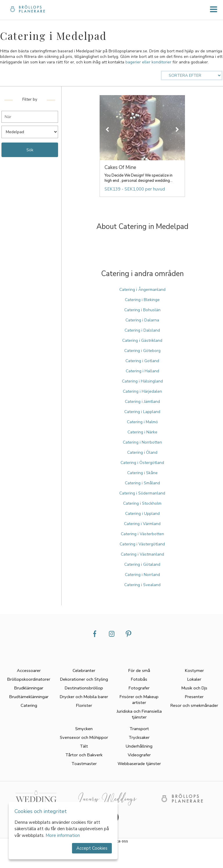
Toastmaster (84, 764)
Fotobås (139, 679)
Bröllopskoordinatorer (29, 679)
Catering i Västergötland (142, 544)
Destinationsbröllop (84, 688)
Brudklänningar (29, 688)
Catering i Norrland (142, 575)
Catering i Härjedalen (142, 391)
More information (63, 835)
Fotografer (139, 688)
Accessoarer (29, 670)
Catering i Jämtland (142, 402)
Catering (29, 705)
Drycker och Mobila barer (84, 697)
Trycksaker (139, 737)
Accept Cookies (92, 848)
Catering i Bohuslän (142, 310)
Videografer (139, 755)
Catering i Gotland (142, 361)
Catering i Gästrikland (142, 340)
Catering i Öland (142, 452)
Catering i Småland (142, 483)
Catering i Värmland (142, 524)
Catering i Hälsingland (142, 381)
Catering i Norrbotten (142, 442)
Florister (84, 705)
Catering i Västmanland (142, 554)
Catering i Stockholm (142, 503)
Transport (139, 729)
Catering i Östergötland (142, 463)
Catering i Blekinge (142, 300)
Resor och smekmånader (194, 705)
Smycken (84, 729)
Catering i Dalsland (142, 330)
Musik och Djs (194, 688)
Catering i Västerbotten (142, 534)
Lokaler (194, 679)
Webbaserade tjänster (139, 764)
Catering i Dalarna (142, 320)
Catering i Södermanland (142, 493)
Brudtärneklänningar (29, 697)
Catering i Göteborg (142, 351)
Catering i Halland (142, 371)
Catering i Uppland (142, 514)
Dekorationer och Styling (84, 679)
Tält (84, 746)
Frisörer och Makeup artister (139, 700)
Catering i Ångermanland (142, 290)
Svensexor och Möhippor (84, 737)
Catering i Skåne (142, 473)
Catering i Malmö (142, 422)
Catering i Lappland (142, 412)
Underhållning (139, 746)
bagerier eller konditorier (148, 62)
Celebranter (84, 670)
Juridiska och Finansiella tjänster (139, 714)
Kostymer (194, 670)
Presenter (194, 697)
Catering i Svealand (142, 585)
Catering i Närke (142, 432)
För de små (139, 670)
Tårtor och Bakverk (84, 755)
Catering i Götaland (142, 564)
